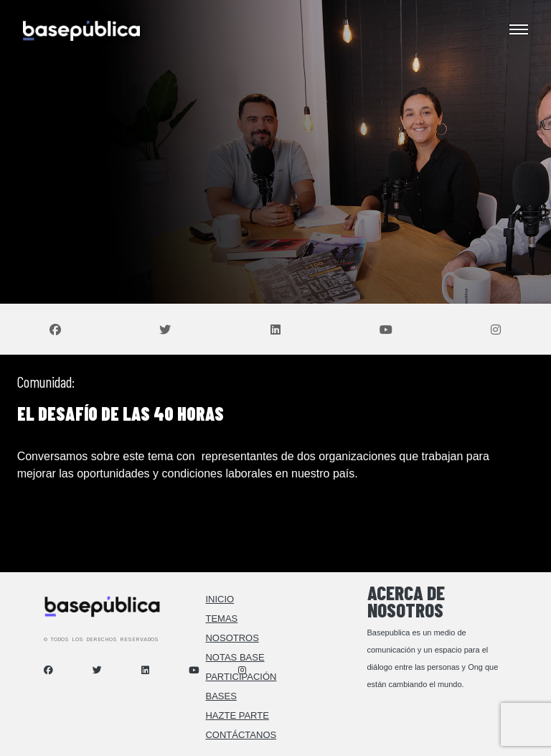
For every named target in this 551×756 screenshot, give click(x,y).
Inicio (220, 599)
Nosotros (232, 638)
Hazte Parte (237, 715)
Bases (221, 696)
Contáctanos (241, 735)
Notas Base (235, 657)
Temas (221, 619)
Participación (241, 677)
